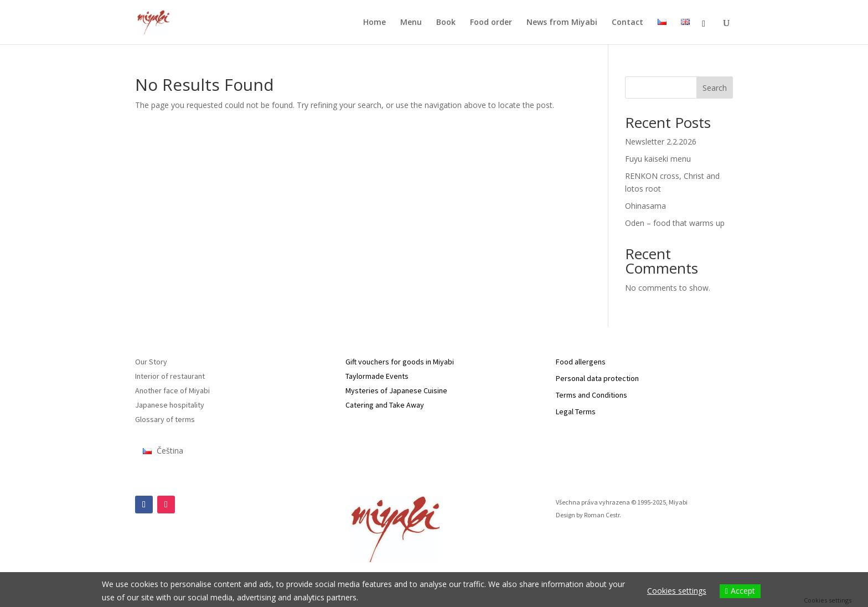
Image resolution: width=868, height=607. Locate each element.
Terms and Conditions (591, 395)
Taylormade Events (377, 376)
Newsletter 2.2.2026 (661, 142)
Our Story (151, 362)
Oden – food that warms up (675, 223)
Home (374, 23)
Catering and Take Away (385, 405)
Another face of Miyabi (172, 390)
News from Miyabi (562, 23)
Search (715, 88)
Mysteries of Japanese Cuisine (396, 390)
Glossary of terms (165, 419)
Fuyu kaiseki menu (658, 159)
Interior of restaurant (170, 376)
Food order (491, 23)
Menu (411, 23)
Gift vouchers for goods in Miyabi (400, 362)
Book (446, 23)
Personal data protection (597, 378)
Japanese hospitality (170, 405)
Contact (627, 23)
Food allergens (581, 362)
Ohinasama (645, 206)
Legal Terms (576, 411)
